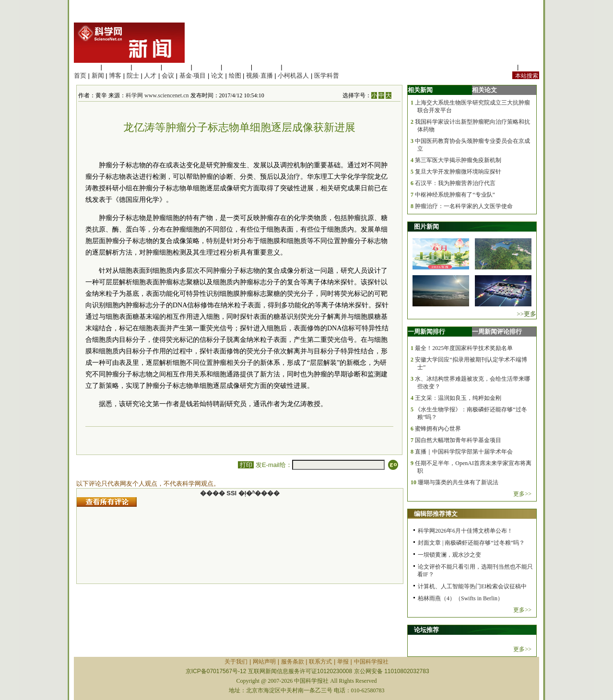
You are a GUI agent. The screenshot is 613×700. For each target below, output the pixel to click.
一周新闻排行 (426, 332)
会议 (168, 76)
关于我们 (236, 662)
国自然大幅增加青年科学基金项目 (458, 440)
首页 (80, 76)
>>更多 (526, 314)
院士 (133, 76)
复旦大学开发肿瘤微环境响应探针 (458, 172)
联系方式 (320, 662)
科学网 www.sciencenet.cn (157, 95)
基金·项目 (193, 76)
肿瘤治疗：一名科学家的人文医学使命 (464, 206)
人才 (150, 76)
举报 (343, 662)
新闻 (98, 76)
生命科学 (86, 67)
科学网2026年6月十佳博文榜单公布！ (465, 531)
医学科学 (117, 67)
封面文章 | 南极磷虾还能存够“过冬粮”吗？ (471, 543)
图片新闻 (426, 227)
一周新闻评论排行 (497, 332)
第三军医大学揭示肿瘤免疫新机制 (458, 160)
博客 (115, 76)
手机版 (530, 67)
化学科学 (146, 67)
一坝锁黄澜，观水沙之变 (449, 555)
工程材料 (177, 67)
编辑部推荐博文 (436, 514)
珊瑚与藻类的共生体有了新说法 (458, 482)
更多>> (522, 494)
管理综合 (296, 67)
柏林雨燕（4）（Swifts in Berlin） (460, 598)
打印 (246, 465)
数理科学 (267, 67)
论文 (217, 76)
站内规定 (503, 67)
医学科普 (327, 76)
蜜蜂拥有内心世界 (438, 429)
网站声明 (264, 662)
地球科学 (236, 67)
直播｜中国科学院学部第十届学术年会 (464, 452)
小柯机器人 (293, 76)
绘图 (235, 76)
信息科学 (206, 67)
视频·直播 (259, 76)
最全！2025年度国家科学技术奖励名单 (464, 348)
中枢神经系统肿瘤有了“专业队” (455, 195)
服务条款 (293, 662)
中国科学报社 (371, 662)
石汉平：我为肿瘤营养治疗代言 (455, 183)
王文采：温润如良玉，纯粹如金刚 (458, 398)
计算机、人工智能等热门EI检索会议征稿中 (472, 586)
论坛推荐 (426, 630)
